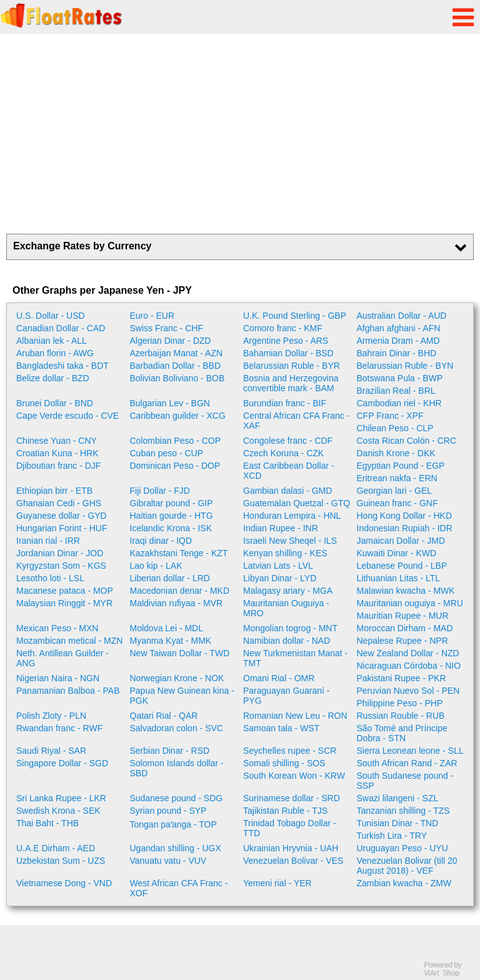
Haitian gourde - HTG (172, 516)
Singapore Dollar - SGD (62, 763)
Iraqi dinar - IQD (161, 541)
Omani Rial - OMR (279, 678)
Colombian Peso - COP (176, 441)
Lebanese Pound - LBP (402, 566)
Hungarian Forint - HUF (62, 528)
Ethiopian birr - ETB (54, 491)
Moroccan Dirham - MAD (405, 628)
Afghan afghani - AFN (399, 328)
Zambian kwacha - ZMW (404, 883)
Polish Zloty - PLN (51, 716)
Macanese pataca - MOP (65, 591)
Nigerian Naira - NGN (58, 678)
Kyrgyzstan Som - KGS (61, 566)
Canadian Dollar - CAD (61, 328)
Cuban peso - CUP (167, 453)
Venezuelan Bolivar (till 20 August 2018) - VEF (407, 866)
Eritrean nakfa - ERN (397, 478)
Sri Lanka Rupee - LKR (61, 798)
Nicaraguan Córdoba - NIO (409, 666)
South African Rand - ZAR (407, 763)
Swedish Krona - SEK (58, 811)
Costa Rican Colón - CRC (407, 441)
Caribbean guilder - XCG (178, 416)
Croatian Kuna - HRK (57, 453)
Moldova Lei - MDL (167, 628)
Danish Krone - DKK (396, 453)
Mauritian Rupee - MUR (403, 616)
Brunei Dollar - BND (55, 403)
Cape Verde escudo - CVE (67, 416)
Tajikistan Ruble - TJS (285, 811)
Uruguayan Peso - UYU (402, 848)
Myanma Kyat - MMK (171, 641)
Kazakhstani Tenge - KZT (179, 553)
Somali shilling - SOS (284, 763)
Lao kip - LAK (156, 566)
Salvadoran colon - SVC (177, 728)
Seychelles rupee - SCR (290, 751)
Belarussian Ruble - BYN (405, 366)
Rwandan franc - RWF (59, 728)
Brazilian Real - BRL (396, 391)
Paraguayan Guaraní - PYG (287, 696)
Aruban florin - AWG (55, 353)
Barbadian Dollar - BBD (176, 366)
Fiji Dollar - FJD (160, 491)
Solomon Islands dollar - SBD (177, 768)
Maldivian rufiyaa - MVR (177, 603)
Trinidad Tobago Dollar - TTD (290, 828)
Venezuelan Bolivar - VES (293, 861)
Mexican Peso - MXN (57, 628)
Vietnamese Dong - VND (64, 883)
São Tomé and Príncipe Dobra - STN (402, 733)
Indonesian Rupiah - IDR (405, 528)
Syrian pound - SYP (168, 811)
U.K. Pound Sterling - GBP (295, 316)
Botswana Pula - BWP (400, 378)
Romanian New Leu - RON (295, 716)
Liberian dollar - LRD (170, 578)
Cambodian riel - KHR (399, 403)
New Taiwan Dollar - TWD (180, 653)
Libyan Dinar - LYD (280, 578)
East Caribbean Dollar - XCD (289, 471)
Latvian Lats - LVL (278, 566)
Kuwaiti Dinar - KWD (397, 553)
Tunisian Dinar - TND (398, 823)
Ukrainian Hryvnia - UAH (291, 848)
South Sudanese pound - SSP (405, 781)
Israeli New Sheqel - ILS (290, 541)
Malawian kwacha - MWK (406, 591)
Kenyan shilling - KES (285, 553)
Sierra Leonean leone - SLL (410, 751)
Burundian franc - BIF (285, 403)
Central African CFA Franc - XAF (296, 421)
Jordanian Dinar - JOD (60, 553)
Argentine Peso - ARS (286, 341)
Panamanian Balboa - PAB (68, 691)
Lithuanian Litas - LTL (399, 578)
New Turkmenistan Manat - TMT (295, 658)
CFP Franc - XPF (390, 416)
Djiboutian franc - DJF (58, 466)
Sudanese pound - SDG (177, 798)
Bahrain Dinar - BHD (397, 353)
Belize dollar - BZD (53, 378)
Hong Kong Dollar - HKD (405, 516)
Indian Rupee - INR (281, 528)
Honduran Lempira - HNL (292, 516)
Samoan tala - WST (281, 728)
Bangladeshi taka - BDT (62, 366)
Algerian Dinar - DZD (171, 341)
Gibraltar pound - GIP (172, 503)
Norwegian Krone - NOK (177, 678)
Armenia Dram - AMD (398, 341)
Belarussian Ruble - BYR (292, 366)
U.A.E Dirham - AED (56, 848)
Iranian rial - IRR (48, 541)
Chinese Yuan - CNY (57, 441)
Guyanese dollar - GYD (62, 516)
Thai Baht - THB (47, 823)
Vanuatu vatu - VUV (168, 861)
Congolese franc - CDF (288, 441)
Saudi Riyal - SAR (51, 751)
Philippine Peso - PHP (400, 703)
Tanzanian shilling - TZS (403, 811)
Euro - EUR (152, 316)
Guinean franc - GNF (397, 503)
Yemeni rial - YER (277, 883)
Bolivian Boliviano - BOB (177, 378)
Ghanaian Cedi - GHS (59, 503)
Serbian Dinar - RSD (170, 751)
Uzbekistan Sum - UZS (61, 861)
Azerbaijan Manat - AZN (177, 353)
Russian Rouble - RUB (401, 716)
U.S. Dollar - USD (51, 316)
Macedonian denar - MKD (180, 591)
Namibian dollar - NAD (287, 641)
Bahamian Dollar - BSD (288, 353)
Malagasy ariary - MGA (288, 591)
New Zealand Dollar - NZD (408, 653)
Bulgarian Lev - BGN (170, 403)
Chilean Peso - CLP (395, 428)
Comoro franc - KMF (283, 328)
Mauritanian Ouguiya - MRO (286, 608)
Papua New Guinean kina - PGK (182, 696)
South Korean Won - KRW (294, 776)
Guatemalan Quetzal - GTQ (297, 503)
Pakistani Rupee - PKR (402, 678)
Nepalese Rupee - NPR (402, 641)
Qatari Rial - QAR (164, 716)
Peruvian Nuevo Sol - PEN (408, 691)
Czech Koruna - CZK (283, 453)
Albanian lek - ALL (52, 341)
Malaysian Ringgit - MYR (64, 603)
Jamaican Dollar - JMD (401, 541)
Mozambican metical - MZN (69, 641)
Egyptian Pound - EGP (401, 466)
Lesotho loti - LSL (50, 578)
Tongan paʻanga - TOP (173, 824)
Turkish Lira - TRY (392, 836)
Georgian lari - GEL (395, 491)
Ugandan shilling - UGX (176, 848)
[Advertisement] (240, 134)
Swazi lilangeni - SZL (398, 798)
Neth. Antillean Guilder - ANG (62, 658)
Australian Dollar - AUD (402, 316)
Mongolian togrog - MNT (290, 628)
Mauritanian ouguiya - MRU (410, 603)
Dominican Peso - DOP (175, 466)
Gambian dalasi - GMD (287, 491)
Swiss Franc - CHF (167, 328)
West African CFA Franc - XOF (179, 888)
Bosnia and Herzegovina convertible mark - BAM (291, 383)
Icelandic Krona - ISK (171, 528)
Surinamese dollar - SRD (292, 798)
